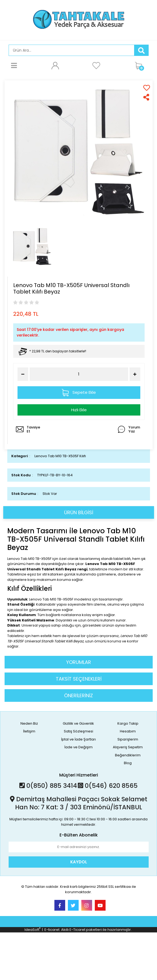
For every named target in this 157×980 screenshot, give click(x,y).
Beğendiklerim (128, 755)
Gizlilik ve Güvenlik (78, 723)
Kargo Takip (128, 723)
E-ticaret (52, 930)
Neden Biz (29, 723)
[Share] (147, 97)
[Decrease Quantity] (23, 374)
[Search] (71, 50)
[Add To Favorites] (147, 88)
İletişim (29, 731)
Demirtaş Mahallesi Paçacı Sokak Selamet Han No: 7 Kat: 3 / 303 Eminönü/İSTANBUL (79, 803)
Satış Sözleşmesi (78, 731)
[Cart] (140, 65)
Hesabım (128, 731)
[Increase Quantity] (135, 374)
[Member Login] (55, 65)
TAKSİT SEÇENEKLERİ (79, 679)
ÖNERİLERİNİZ (78, 695)
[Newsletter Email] (79, 847)
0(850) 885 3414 (48, 786)
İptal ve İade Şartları (78, 739)
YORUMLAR (79, 662)
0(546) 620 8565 (108, 786)
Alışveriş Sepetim (128, 747)
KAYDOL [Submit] (79, 862)
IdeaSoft (32, 930)
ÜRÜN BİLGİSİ (79, 512)
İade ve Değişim (78, 747)
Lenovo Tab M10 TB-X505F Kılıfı (60, 456)
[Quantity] (79, 374)
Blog (128, 763)
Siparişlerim (128, 739)
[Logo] (79, 19)
